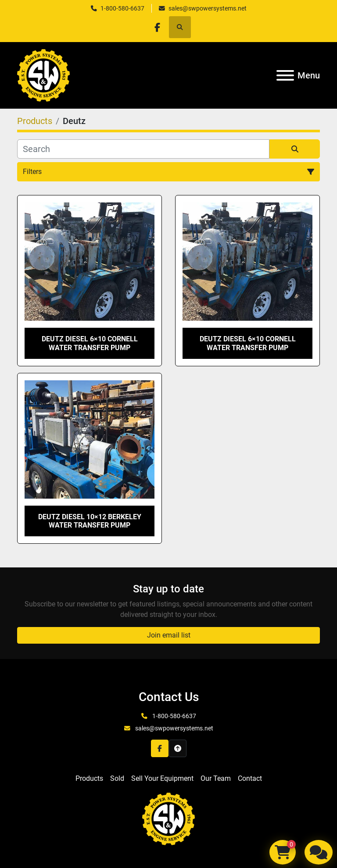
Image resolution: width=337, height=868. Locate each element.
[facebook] (157, 27)
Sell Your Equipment (162, 778)
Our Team (216, 778)
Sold (117, 778)
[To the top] (178, 748)
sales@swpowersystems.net (208, 8)
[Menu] (285, 75)
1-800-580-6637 (122, 8)
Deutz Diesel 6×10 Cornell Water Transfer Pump (90, 343)
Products (89, 778)
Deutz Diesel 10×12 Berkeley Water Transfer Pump (90, 521)
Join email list (169, 635)
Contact (250, 778)
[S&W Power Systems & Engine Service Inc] (168, 819)
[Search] (143, 149)
